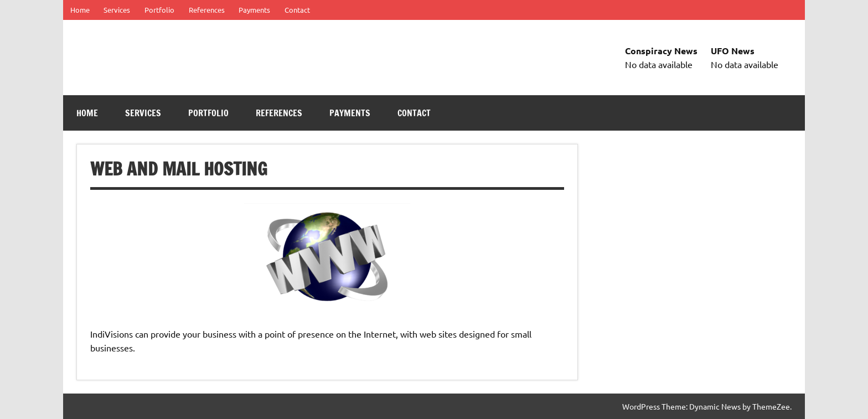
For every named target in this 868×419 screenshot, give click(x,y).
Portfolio (159, 10)
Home (80, 10)
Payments (254, 10)
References (207, 10)
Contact (297, 10)
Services (117, 10)
